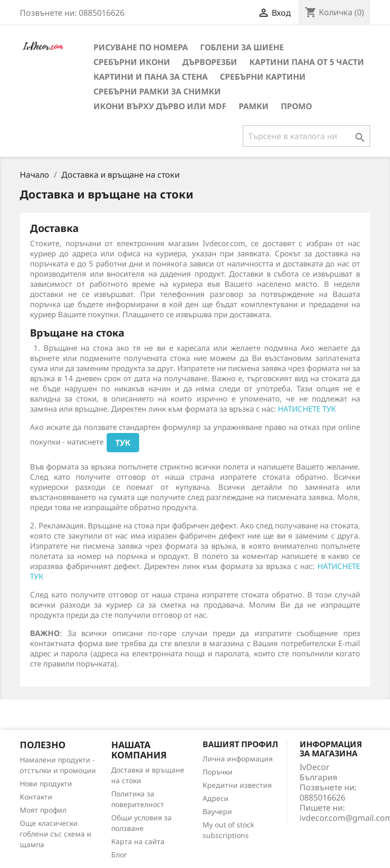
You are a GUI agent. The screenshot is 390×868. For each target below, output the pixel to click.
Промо (296, 106)
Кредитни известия (237, 785)
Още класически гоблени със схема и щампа (56, 834)
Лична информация (238, 759)
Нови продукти (46, 783)
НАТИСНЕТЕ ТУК (307, 409)
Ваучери (217, 811)
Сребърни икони (132, 62)
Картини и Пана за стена (151, 77)
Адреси (216, 798)
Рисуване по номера (141, 47)
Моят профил (43, 810)
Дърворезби (210, 62)
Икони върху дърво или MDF (160, 106)
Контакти (36, 797)
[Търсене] (306, 136)
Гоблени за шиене (242, 47)
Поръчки (218, 772)
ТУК (123, 443)
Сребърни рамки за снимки (157, 91)
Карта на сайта (138, 841)
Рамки (254, 106)
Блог (119, 855)
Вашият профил (240, 744)
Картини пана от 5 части (307, 62)
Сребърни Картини (263, 77)
